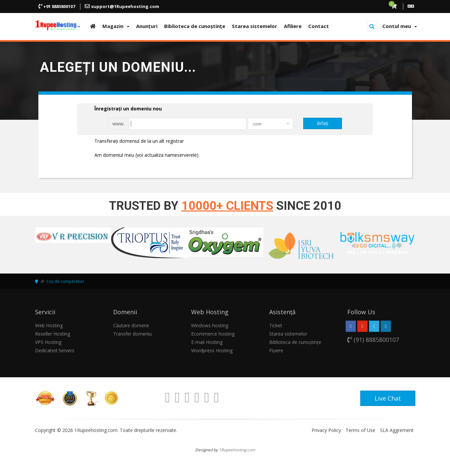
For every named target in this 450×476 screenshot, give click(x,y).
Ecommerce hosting (213, 334)
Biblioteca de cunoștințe (295, 342)
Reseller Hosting (53, 334)
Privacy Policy (326, 430)
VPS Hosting (48, 342)
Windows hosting (210, 325)
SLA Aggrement (397, 430)
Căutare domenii (131, 325)
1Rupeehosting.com (237, 450)
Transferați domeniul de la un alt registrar (134, 141)
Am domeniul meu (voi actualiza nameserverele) (141, 155)
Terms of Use (360, 430)
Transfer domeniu (132, 334)
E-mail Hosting (207, 342)
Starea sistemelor (288, 334)
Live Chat (388, 398)
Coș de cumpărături (65, 281)
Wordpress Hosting (212, 350)
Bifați (323, 123)
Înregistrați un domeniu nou (123, 109)
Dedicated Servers (55, 350)
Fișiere (276, 350)
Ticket (276, 325)
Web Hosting (49, 325)
